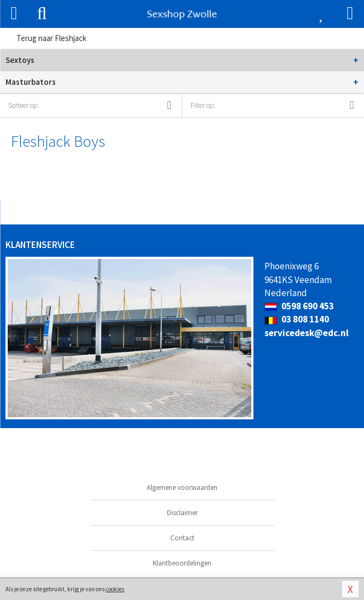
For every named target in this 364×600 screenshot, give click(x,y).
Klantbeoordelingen (182, 563)
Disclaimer (182, 513)
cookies (115, 589)
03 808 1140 (297, 319)
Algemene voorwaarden (182, 487)
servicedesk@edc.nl (307, 333)
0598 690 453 (299, 306)
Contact (182, 538)
